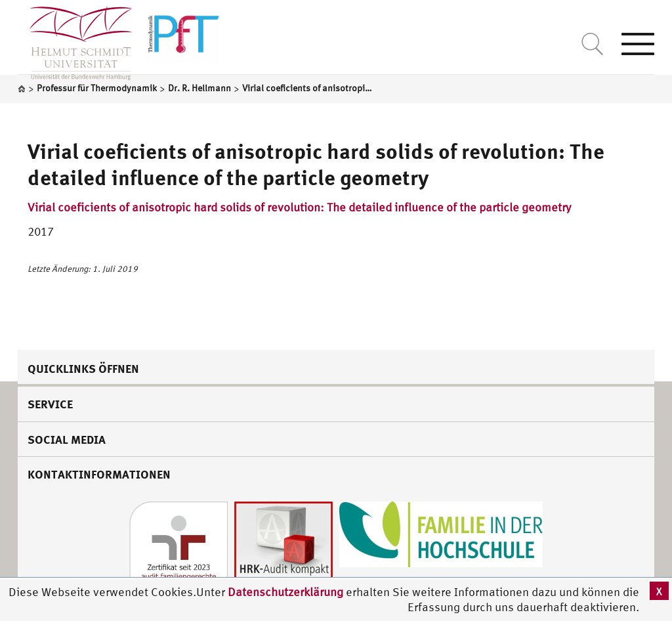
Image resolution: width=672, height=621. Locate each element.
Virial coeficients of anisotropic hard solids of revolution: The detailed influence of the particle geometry (299, 207)
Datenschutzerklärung (285, 592)
